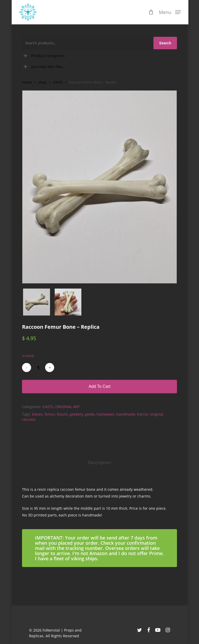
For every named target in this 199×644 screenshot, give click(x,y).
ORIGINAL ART (67, 407)
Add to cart (99, 386)
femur (50, 414)
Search (165, 43)
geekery (76, 414)
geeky (90, 414)
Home (27, 82)
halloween (106, 414)
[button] (169, 12)
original (157, 414)
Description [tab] (99, 462)
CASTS (58, 82)
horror (143, 414)
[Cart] (150, 12)
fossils (62, 414)
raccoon (29, 419)
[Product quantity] (38, 367)
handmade (126, 414)
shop (42, 82)
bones (37, 414)
